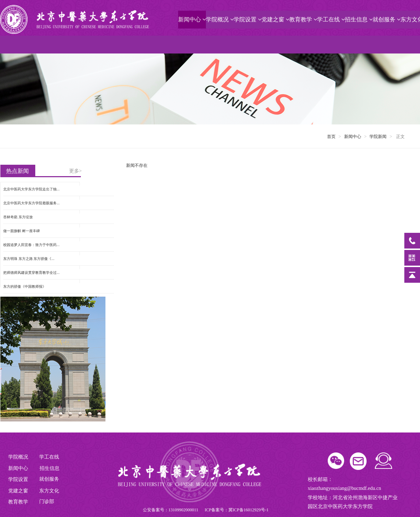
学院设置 (248, 19)
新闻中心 (192, 19)
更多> (76, 171)
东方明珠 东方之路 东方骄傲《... (29, 259)
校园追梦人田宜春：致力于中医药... (31, 245)
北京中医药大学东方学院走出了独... (31, 189)
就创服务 (387, 19)
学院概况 (220, 19)
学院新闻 (378, 137)
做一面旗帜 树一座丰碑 (22, 231)
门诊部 (47, 501)
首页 (331, 137)
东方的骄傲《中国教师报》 (25, 286)
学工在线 (331, 19)
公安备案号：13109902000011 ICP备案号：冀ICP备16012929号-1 (206, 510)
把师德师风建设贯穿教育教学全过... (31, 273)
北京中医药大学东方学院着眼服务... (31, 203)
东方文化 (49, 491)
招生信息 (359, 19)
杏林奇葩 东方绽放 (18, 217)
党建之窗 (275, 19)
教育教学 (303, 19)
